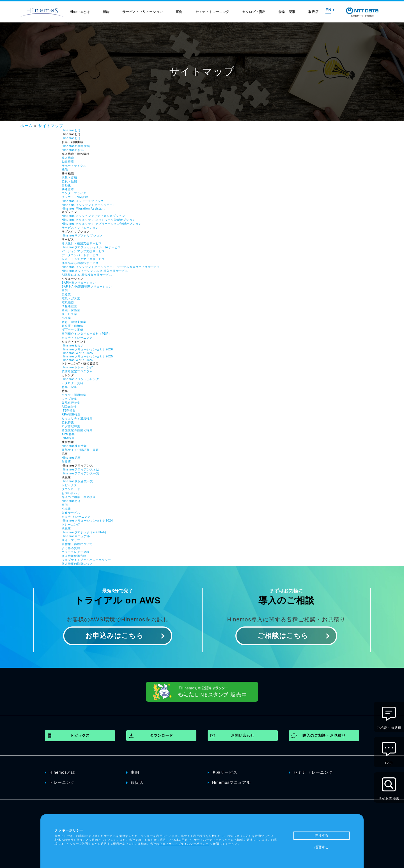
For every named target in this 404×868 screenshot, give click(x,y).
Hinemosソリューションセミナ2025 (87, 356)
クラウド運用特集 (74, 395)
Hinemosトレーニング (77, 367)
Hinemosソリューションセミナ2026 (87, 349)
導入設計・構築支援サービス (82, 243)
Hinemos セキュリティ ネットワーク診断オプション (99, 220)
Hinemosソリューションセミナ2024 (87, 521)
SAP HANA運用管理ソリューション (87, 287)
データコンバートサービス (80, 255)
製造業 (66, 294)
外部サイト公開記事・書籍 (80, 450)
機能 (106, 12)
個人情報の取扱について (79, 564)
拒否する (322, 847)
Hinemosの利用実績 (76, 146)
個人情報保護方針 (74, 556)
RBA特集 (68, 438)
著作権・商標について (77, 544)
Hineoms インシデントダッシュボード (89, 205)
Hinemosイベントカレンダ (81, 379)
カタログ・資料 (254, 12)
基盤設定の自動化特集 (77, 430)
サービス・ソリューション (143, 12)
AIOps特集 (69, 407)
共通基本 (68, 189)
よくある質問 (71, 548)
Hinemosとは (80, 12)
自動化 (66, 185)
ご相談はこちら (283, 636)
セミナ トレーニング (76, 517)
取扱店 (313, 12)
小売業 (66, 318)
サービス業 (69, 314)
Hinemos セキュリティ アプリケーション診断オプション (102, 224)
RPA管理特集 (71, 415)
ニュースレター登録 (76, 552)
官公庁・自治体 (73, 326)
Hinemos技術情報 (74, 446)
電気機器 (68, 302)
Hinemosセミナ (73, 345)
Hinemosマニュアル (76, 536)
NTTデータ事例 (73, 330)
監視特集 (68, 422)
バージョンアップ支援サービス (83, 251)
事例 (179, 12)
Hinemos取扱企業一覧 (77, 481)
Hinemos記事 (71, 458)
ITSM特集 (69, 411)
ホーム (27, 126)
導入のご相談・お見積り (79, 497)
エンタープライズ (74, 193)
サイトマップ (51, 126)
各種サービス (71, 513)
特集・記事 (287, 12)
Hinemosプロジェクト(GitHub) (84, 532)
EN (330, 10)
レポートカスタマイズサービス (83, 259)
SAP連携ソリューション (79, 283)
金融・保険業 (71, 310)
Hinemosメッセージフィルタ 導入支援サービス (95, 271)
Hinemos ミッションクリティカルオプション (93, 216)
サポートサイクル (74, 166)
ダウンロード (71, 489)
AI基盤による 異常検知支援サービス (87, 275)
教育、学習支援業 (74, 322)
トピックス (69, 485)
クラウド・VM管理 (75, 197)
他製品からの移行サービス (80, 263)
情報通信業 (69, 306)
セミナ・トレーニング (212, 12)
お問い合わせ (71, 493)
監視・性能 (69, 181)
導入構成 (68, 158)
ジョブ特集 (69, 399)
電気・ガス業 (71, 298)
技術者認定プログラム (77, 371)
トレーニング (71, 524)
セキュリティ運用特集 (77, 418)
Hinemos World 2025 (77, 353)
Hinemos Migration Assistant (83, 209)
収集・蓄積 (69, 177)
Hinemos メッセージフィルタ (83, 201)
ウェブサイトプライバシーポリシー (86, 560)
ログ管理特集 (71, 426)
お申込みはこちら (114, 636)
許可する (322, 835)
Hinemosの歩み (73, 150)
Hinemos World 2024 (77, 360)
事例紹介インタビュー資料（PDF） (87, 334)
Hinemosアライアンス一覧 (81, 473)
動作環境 (68, 162)
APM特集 (68, 434)
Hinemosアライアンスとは (81, 469)
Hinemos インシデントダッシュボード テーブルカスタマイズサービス (111, 267)
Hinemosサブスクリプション (82, 236)
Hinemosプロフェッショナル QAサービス (91, 247)
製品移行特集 (71, 403)
